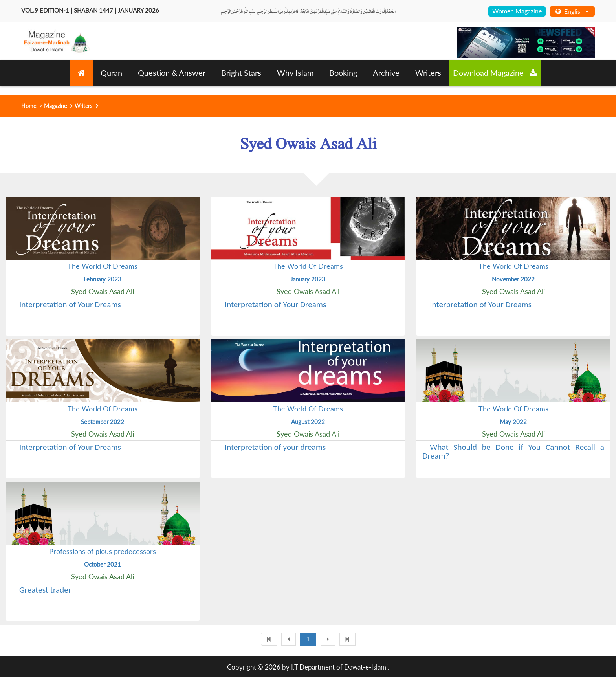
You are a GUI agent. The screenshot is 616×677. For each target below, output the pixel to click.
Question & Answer (172, 73)
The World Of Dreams (103, 266)
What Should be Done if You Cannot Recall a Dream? (513, 451)
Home (29, 106)
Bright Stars (241, 73)
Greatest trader (45, 590)
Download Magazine (495, 73)
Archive (386, 73)
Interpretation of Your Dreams (70, 305)
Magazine (55, 106)
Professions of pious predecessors (103, 551)
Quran (111, 73)
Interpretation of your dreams (275, 447)
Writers (428, 73)
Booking (343, 73)
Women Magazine (517, 11)
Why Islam (295, 73)
